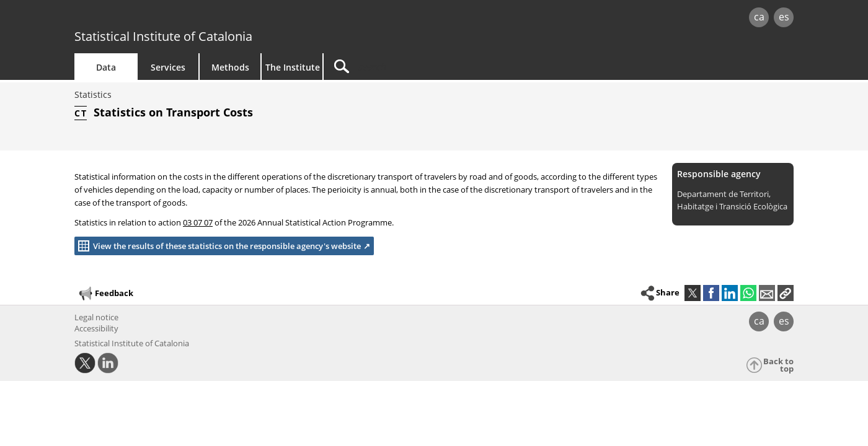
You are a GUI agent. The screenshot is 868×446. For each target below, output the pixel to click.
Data (106, 67)
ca (759, 17)
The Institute (293, 67)
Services (168, 67)
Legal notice (96, 317)
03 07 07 (198, 222)
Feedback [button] (105, 294)
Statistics (93, 94)
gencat (218, 18)
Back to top (778, 365)
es (784, 17)
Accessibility (96, 328)
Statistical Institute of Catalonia (163, 36)
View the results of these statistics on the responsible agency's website (218, 246)
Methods (230, 67)
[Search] (429, 67)
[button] (786, 293)
